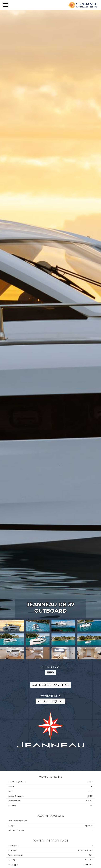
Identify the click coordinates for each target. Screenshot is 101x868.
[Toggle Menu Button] (5, 5)
